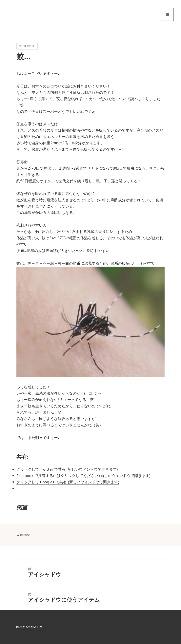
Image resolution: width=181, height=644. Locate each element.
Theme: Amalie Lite (28, 627)
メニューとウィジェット (167, 21)
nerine (25, 535)
